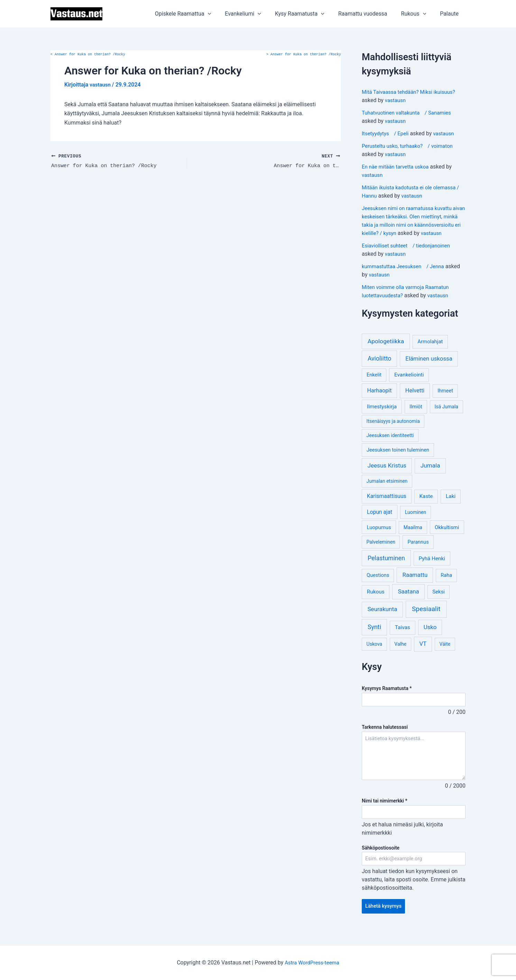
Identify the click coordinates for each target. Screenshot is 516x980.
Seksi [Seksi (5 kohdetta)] (439, 600)
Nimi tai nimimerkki (385, 809)
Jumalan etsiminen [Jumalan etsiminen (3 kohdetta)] (387, 489)
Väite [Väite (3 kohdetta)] (445, 652)
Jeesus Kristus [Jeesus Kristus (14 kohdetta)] (387, 474)
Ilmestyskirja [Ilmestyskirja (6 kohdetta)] (382, 415)
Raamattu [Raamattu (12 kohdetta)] (415, 583)
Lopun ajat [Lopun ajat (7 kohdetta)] (380, 520)
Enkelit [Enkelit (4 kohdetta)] (374, 383)
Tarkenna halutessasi (385, 736)
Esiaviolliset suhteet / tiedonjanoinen (409, 254)
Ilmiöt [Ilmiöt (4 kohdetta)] (416, 415)
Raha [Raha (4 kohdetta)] (446, 584)
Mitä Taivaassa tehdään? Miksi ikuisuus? (412, 92)
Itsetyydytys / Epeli (387, 133)
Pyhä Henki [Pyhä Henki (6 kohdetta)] (432, 567)
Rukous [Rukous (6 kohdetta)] (376, 600)
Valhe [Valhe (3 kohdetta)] (400, 652)
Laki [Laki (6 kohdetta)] (451, 505)
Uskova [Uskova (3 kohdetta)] (375, 652)
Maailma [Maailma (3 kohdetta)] (413, 536)
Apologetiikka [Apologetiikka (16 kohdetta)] (386, 350)
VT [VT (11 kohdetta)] (423, 652)
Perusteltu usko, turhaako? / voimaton (410, 146)
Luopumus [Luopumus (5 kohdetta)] (379, 536)
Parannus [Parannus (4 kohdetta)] (418, 550)
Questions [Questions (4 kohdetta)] (378, 584)
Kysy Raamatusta (309, 14)
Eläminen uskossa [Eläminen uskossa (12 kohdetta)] (429, 367)
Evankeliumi (255, 14)
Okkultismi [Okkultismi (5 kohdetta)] (447, 536)
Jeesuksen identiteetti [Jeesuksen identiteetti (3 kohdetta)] (390, 444)
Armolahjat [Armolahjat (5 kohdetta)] (430, 350)
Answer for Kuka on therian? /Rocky (88, 55)
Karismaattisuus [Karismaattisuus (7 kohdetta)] (387, 504)
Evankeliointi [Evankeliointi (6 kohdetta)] (409, 383)
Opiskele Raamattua (198, 14)
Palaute (451, 14)
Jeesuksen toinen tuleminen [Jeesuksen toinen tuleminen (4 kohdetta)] (398, 458)
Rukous (418, 14)
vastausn (396, 100)
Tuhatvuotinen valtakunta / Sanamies (409, 113)
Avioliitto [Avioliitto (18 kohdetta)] (379, 367)
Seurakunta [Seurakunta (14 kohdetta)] (382, 617)
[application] (223, 14)
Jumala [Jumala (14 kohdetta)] (430, 474)
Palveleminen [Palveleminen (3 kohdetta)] (381, 550)
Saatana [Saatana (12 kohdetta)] (409, 600)
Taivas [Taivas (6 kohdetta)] (403, 636)
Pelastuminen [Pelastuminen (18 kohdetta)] (386, 566)
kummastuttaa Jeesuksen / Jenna (406, 275)
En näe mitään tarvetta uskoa (398, 167)
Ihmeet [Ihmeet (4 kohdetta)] (445, 399)
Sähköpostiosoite (381, 857)
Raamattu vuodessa (370, 14)
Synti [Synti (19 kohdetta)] (374, 635)
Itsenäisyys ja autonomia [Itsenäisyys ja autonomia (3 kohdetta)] (393, 429)
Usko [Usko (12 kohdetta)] (430, 635)
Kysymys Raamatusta (387, 697)
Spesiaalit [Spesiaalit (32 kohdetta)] (426, 617)
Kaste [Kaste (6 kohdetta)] (426, 505)
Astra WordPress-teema (312, 963)
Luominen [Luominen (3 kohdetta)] (416, 520)
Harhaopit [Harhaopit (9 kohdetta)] (380, 399)
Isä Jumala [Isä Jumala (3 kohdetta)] (446, 415)
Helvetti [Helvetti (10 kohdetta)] (415, 399)
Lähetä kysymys (385, 917)
